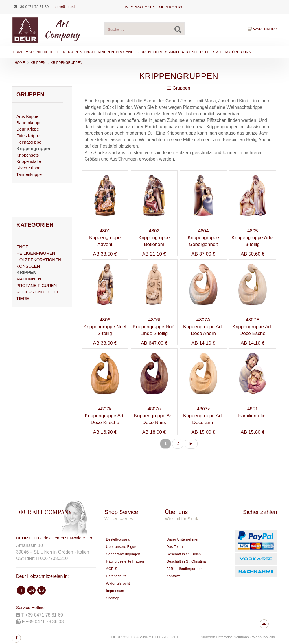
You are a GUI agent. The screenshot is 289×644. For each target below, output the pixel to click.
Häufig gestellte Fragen (125, 561)
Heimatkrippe (29, 142)
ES (42, 590)
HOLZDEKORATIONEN (39, 260)
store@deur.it (65, 7)
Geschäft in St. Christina (186, 561)
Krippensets (28, 155)
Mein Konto (170, 7)
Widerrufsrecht (118, 583)
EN (31, 590)
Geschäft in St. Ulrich (183, 554)
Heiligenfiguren (65, 52)
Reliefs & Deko (215, 52)
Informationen (140, 7)
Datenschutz (116, 576)
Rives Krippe (28, 168)
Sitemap (113, 598)
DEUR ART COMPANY (44, 512)
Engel (90, 52)
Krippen (106, 52)
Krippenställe (29, 161)
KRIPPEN (38, 63)
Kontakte (173, 576)
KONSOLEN (28, 266)
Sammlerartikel (182, 52)
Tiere (158, 52)
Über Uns (241, 52)
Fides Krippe (28, 136)
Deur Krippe (28, 129)
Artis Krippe (27, 116)
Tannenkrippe (29, 174)
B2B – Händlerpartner (184, 569)
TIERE (23, 298)
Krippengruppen (67, 63)
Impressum (115, 591)
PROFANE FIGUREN (37, 285)
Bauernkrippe (29, 123)
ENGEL (24, 247)
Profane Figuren (133, 52)
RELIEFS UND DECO (37, 292)
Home (18, 52)
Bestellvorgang (118, 539)
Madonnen (36, 52)
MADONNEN (29, 279)
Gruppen (179, 88)
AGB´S (111, 569)
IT (21, 590)
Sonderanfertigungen (123, 554)
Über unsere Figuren (123, 547)
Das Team (174, 547)
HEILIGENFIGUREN (36, 253)
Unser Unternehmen (183, 539)
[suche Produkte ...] (144, 29)
